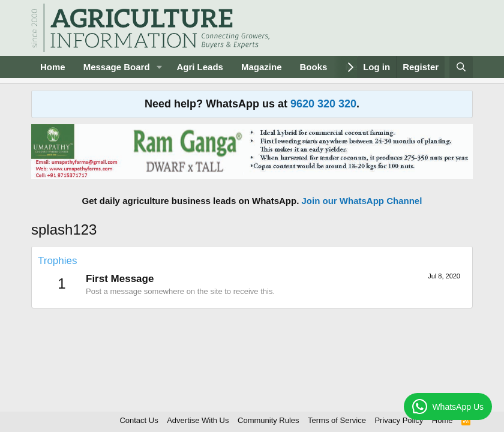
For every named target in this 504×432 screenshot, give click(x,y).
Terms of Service (337, 420)
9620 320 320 (323, 104)
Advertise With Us (198, 420)
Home (53, 67)
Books (313, 67)
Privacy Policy (399, 420)
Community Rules (268, 420)
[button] (159, 67)
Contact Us (139, 420)
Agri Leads (200, 67)
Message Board (117, 67)
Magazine (262, 67)
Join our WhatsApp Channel (362, 201)
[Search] (461, 67)
